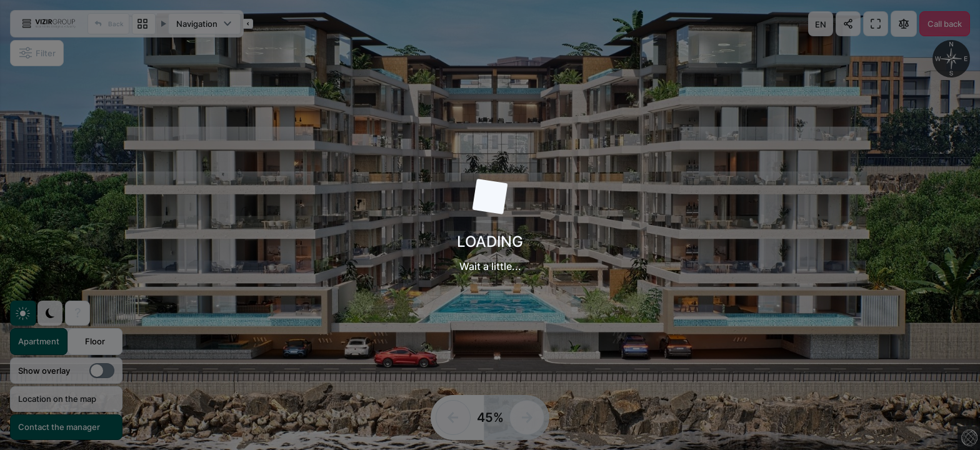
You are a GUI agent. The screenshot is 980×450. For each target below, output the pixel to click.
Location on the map (57, 399)
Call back (945, 24)
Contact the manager (59, 427)
